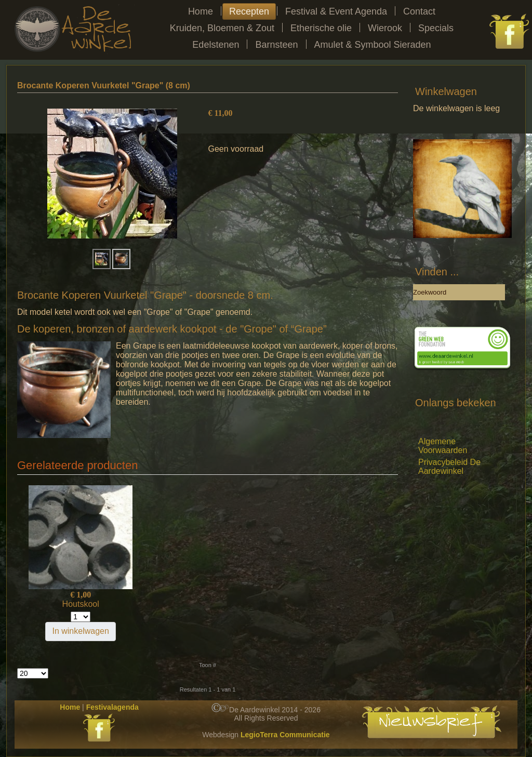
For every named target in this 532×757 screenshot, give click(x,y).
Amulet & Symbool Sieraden (373, 45)
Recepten (249, 11)
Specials (436, 28)
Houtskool (81, 604)
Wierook (385, 28)
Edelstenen (216, 45)
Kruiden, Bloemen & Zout (222, 28)
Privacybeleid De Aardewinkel (449, 467)
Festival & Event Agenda (336, 11)
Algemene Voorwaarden (443, 446)
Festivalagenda (112, 707)
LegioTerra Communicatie (285, 735)
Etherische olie (321, 28)
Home (201, 11)
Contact (419, 11)
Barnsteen (276, 45)
